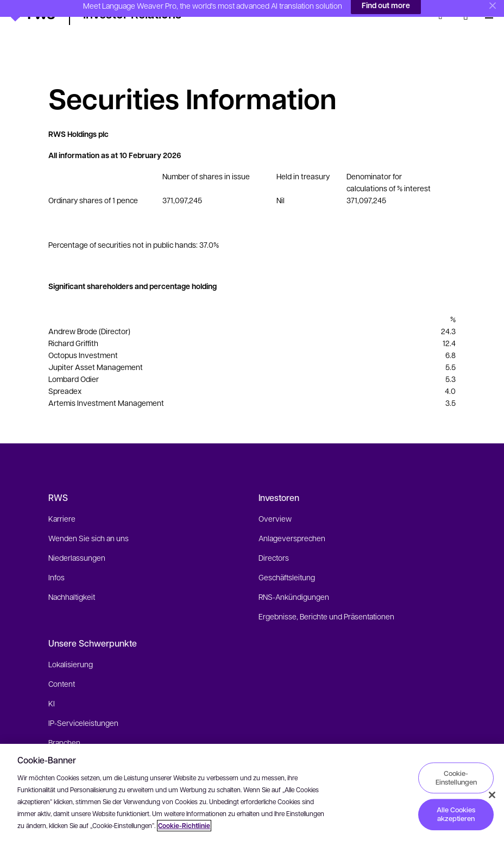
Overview (275, 502)
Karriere (62, 502)
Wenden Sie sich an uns (89, 521)
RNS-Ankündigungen (294, 580)
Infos (56, 560)
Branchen (64, 725)
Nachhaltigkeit (72, 580)
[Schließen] (492, 795)
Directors (274, 541)
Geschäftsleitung (287, 560)
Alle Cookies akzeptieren (456, 814)
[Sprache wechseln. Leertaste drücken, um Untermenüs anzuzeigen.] (466, 15)
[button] (32, 13)
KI (52, 686)
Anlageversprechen (292, 521)
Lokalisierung (71, 647)
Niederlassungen (77, 541)
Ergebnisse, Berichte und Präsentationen (326, 599)
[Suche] (444, 15)
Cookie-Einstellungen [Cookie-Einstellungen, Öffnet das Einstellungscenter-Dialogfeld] (456, 778)
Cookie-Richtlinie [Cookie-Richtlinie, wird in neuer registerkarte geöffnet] (184, 826)
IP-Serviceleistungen (83, 706)
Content (62, 667)
